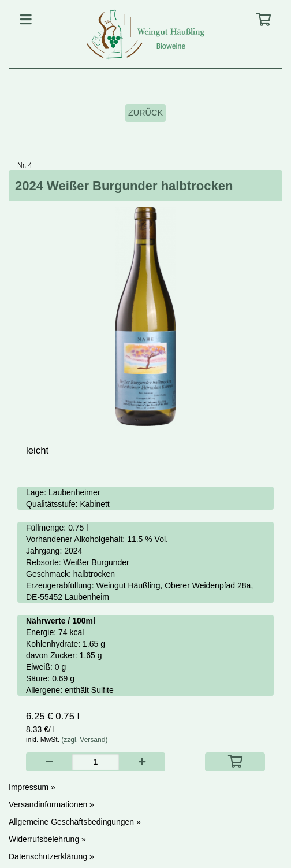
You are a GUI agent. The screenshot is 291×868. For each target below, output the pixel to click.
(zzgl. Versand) (84, 740)
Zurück (145, 113)
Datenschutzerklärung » (51, 856)
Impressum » (32, 787)
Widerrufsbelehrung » (47, 839)
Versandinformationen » (51, 804)
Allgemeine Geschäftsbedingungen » (75, 822)
